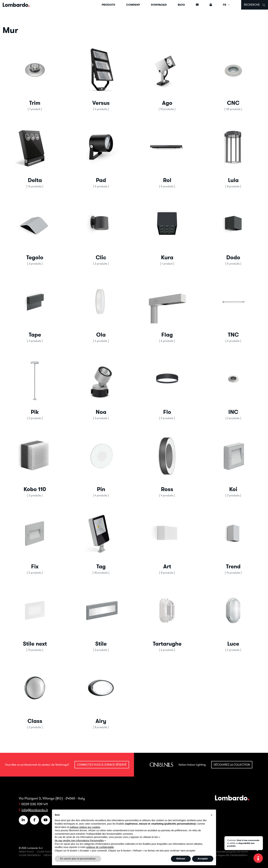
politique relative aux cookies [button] (85, 827)
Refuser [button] (181, 859)
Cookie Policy (44, 852)
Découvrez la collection (232, 765)
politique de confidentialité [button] (100, 847)
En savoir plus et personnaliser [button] (78, 859)
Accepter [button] (203, 859)
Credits (47, 855)
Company (133, 5)
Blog (181, 5)
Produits (108, 5)
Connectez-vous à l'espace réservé (102, 765)
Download (159, 5)
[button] (35, 77)
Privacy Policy (26, 852)
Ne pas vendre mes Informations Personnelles (79, 840)
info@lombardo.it (35, 810)
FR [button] (227, 5)
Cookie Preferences (30, 855)
